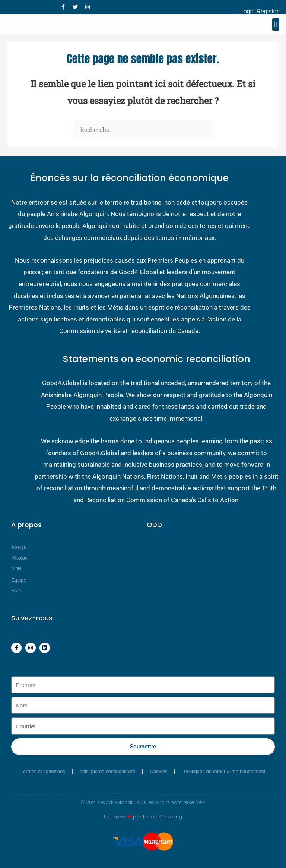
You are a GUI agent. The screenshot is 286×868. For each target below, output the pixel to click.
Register (267, 11)
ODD (154, 525)
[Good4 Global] (19, 25)
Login (247, 11)
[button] (276, 24)
